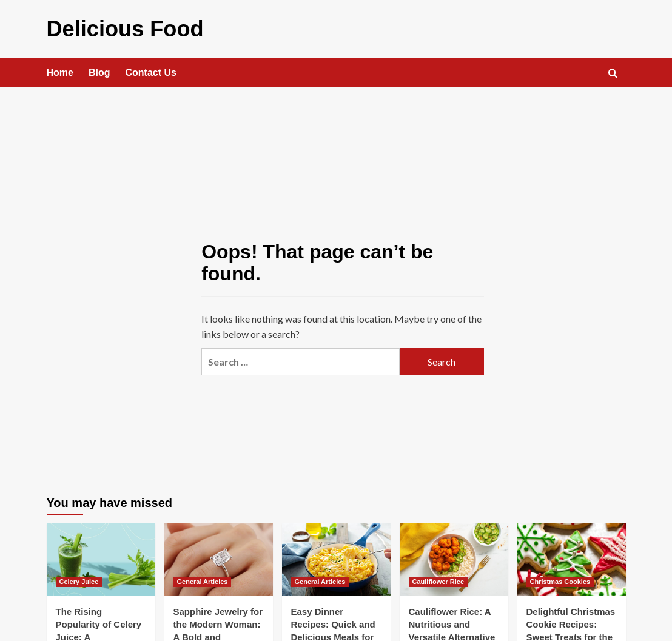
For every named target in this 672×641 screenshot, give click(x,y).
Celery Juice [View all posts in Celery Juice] (79, 578)
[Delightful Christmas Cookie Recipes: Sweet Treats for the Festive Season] (572, 556)
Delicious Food (112, 27)
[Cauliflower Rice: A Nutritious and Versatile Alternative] (454, 556)
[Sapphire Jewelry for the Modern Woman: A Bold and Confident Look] (219, 556)
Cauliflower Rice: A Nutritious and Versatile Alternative (452, 621)
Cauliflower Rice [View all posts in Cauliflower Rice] (438, 578)
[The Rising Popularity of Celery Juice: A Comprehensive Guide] (101, 556)
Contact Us (151, 69)
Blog (99, 69)
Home (60, 69)
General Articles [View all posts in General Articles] (203, 578)
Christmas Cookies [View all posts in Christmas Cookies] (560, 578)
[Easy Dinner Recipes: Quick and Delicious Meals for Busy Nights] (336, 556)
